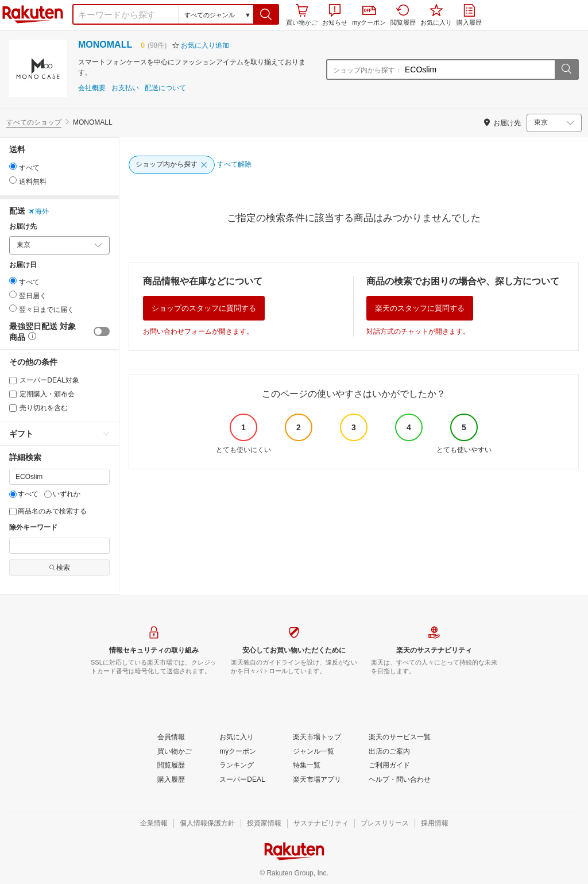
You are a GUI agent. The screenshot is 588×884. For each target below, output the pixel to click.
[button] (266, 14)
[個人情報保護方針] (207, 824)
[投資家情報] (264, 824)
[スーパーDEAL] (242, 780)
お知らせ (335, 15)
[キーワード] (59, 477)
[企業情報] (154, 824)
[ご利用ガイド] (389, 766)
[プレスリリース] (385, 824)
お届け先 (23, 227)
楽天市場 (33, 14)
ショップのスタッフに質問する (204, 308)
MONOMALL (105, 45)
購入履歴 (469, 15)
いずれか (62, 494)
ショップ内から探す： (367, 70)
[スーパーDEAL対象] (13, 381)
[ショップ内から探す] (172, 165)
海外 (38, 211)
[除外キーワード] (59, 546)
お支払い (125, 88)
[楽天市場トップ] (317, 738)
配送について (165, 88)
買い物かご (302, 15)
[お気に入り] (237, 738)
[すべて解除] (234, 165)
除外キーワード (33, 528)
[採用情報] (435, 824)
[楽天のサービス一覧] (400, 738)
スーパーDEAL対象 (44, 380)
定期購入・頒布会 (42, 394)
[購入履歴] (171, 780)
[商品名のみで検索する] (13, 512)
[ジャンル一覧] (314, 752)
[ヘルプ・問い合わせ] (400, 780)
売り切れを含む (38, 408)
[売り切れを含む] (13, 408)
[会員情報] (171, 738)
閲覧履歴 (403, 15)
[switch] (102, 331)
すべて (24, 494)
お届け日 (23, 265)
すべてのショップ (34, 122)
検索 (59, 568)
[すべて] (13, 494)
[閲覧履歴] (171, 766)
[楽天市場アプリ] (317, 780)
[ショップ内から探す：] (478, 70)
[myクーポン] (238, 752)
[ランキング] (237, 766)
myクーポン (369, 16)
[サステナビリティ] (321, 824)
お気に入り (436, 15)
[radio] (13, 166)
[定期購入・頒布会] (13, 394)
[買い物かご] (175, 752)
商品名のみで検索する (48, 511)
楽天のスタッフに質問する (420, 308)
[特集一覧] (307, 766)
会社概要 (92, 88)
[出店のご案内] (389, 752)
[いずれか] (48, 494)
